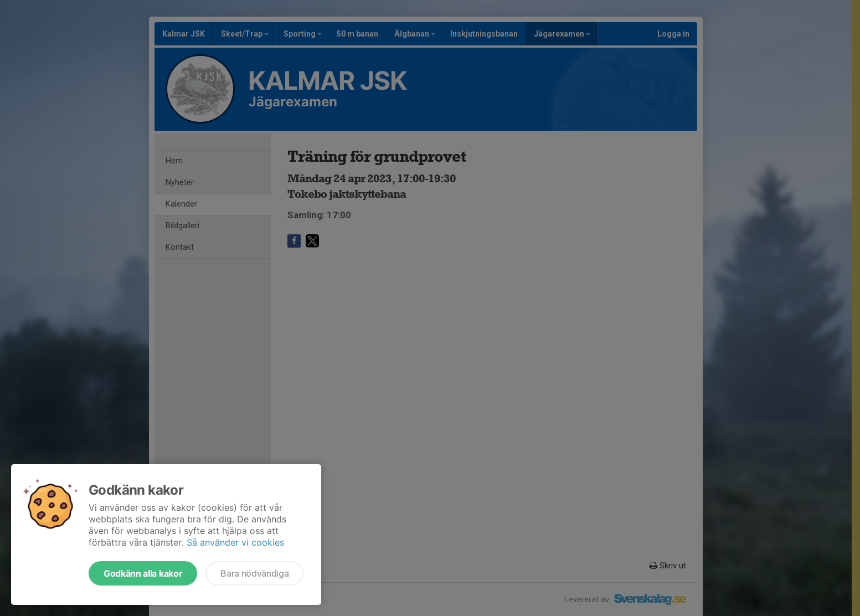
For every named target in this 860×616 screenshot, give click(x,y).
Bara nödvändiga (254, 573)
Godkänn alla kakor (143, 573)
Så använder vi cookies (235, 542)
